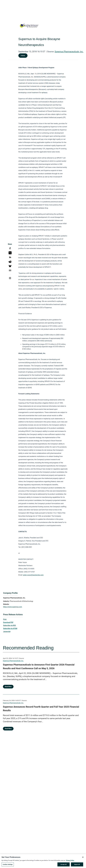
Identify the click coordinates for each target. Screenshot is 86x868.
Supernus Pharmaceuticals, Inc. (69, 52)
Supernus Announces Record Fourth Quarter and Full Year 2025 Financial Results (41, 709)
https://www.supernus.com (13, 607)
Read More (8, 687)
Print (5, 619)
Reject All (77, 865)
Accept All (64, 865)
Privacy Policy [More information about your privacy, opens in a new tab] (70, 861)
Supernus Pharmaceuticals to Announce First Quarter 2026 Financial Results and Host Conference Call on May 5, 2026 (39, 667)
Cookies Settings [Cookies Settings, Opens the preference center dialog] (8, 865)
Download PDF (8, 622)
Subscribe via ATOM (10, 628)
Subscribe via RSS (9, 625)
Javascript (7, 632)
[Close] (83, 858)
